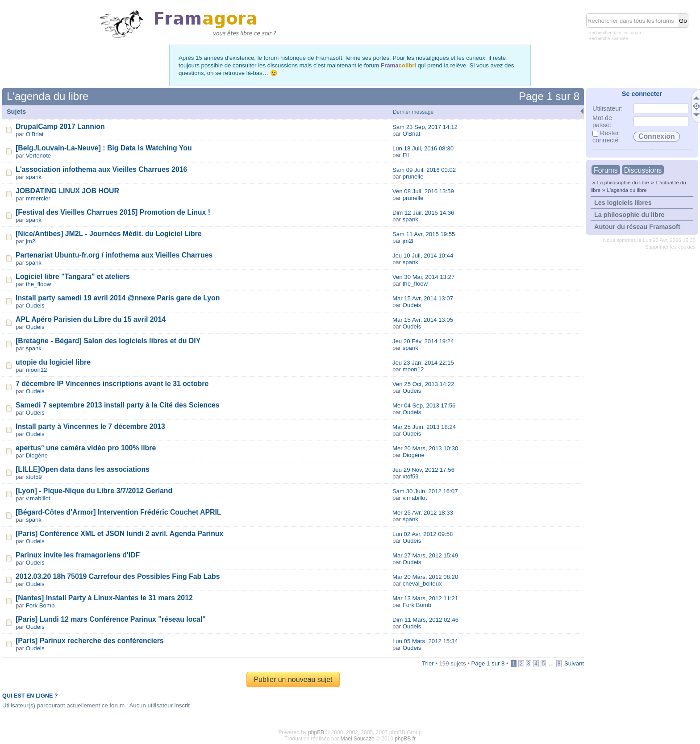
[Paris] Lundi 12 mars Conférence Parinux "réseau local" (111, 619)
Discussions (643, 170)
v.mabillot (38, 498)
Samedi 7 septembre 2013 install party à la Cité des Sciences (118, 405)
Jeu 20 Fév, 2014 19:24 (423, 341)
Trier (428, 663)
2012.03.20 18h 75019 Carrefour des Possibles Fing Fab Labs (118, 576)
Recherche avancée (608, 39)
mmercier (38, 198)
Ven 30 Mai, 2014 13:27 (423, 277)
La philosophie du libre (623, 182)
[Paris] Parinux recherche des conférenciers (90, 641)
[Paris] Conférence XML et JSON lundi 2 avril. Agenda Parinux (119, 534)
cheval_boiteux (422, 584)
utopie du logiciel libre (53, 362)
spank (34, 177)
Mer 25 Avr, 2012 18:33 (423, 513)
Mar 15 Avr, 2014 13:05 (423, 320)
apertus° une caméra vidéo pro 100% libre (86, 448)
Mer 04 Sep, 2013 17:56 (424, 405)
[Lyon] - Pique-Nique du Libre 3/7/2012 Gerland (94, 491)
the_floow (38, 284)
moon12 (37, 370)
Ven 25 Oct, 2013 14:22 (423, 384)
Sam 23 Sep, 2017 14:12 (425, 127)
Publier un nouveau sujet (293, 680)
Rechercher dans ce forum (615, 33)
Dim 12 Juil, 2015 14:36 (423, 213)
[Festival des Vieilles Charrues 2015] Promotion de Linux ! (113, 212)
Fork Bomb (40, 605)
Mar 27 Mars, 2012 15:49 (425, 555)
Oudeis (35, 305)
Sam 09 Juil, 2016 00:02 (424, 170)
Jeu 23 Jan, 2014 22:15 (423, 363)
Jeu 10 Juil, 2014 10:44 (423, 256)
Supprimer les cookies (670, 247)
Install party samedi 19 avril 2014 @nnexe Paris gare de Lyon (118, 298)
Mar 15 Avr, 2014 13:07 (423, 298)
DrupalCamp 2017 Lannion (60, 127)
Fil (406, 155)
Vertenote (38, 156)
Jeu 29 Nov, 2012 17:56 (423, 470)
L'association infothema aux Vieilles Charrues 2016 (101, 169)
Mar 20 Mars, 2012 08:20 (425, 577)
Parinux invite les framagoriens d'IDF (78, 555)
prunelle (413, 177)
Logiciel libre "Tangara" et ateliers (73, 276)
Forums (606, 170)
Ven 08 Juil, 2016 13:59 (423, 191)
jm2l (31, 241)
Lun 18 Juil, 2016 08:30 (423, 148)
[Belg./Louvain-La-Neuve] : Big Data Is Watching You (104, 148)
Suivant (574, 663)
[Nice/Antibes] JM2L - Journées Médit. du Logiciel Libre (109, 234)
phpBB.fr (405, 739)
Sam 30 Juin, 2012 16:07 (425, 491)
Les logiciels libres (623, 203)
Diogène (37, 455)
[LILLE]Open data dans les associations (83, 469)
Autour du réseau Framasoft (637, 227)
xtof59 (34, 477)
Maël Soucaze (358, 739)
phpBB (316, 732)
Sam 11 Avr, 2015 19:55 (424, 234)
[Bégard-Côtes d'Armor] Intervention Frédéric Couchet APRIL (118, 512)
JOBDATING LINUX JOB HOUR (67, 191)
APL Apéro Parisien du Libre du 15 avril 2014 (91, 319)
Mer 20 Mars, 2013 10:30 (425, 448)
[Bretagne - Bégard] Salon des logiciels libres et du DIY (108, 341)
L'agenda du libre (627, 190)
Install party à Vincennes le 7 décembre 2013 (90, 426)
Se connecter (642, 94)
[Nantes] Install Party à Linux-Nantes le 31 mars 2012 (104, 598)
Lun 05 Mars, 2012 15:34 (425, 641)
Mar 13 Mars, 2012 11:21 (425, 598)
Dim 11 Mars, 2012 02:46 (425, 620)
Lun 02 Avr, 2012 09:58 (423, 534)
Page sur (549, 96)
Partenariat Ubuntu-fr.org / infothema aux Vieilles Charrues (114, 255)
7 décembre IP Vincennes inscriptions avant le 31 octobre (112, 384)
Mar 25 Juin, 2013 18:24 (424, 427)
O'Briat (35, 134)
